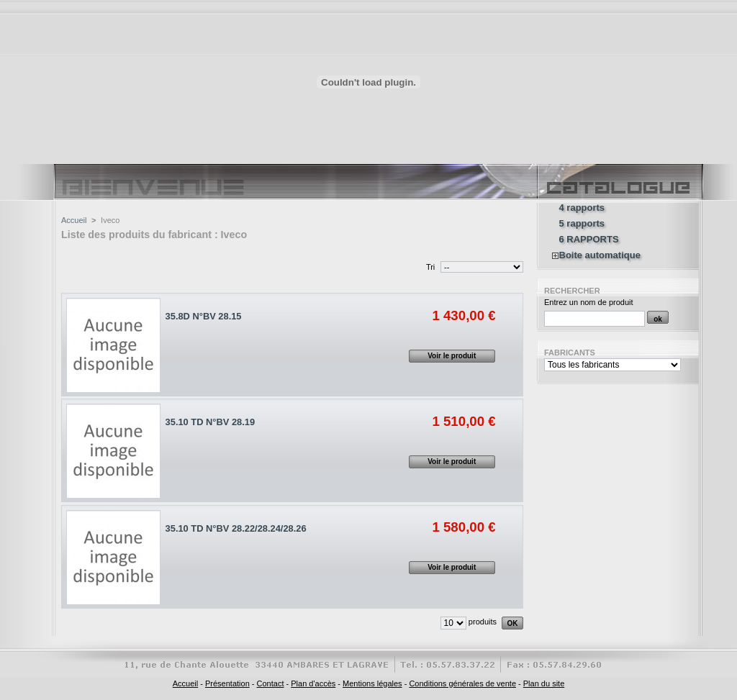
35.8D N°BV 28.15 (204, 316)
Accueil (74, 220)
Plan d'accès (313, 683)
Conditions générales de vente (462, 683)
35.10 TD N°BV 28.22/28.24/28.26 (236, 528)
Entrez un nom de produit (589, 302)
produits (483, 622)
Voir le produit (452, 356)
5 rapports (582, 224)
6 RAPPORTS (589, 240)
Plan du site (544, 683)
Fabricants (570, 353)
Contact (271, 683)
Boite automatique (600, 255)
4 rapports (582, 208)
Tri (430, 267)
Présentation (227, 683)
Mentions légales (372, 683)
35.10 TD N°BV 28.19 (211, 422)
